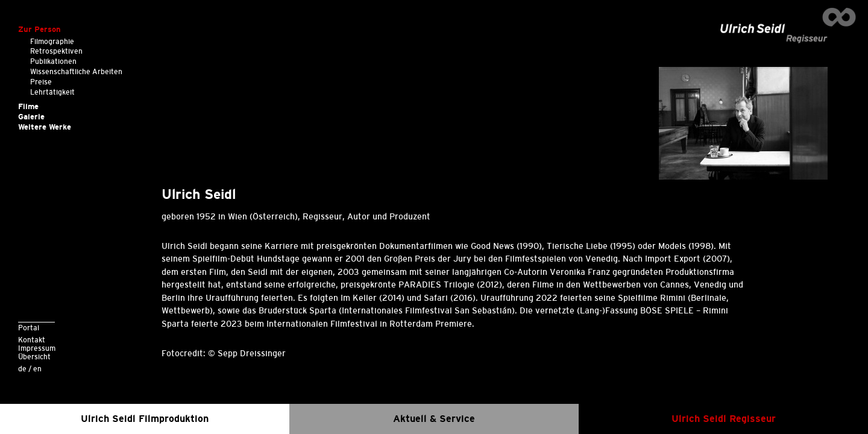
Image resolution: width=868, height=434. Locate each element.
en (37, 369)
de (22, 369)
